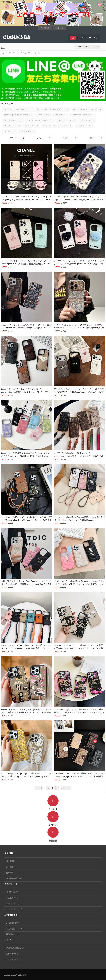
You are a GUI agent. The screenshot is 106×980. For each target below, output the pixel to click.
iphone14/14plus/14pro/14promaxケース (26, 53)
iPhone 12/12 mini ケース (13, 120)
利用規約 (10, 867)
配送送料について (13, 934)
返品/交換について (14, 929)
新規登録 (45, 28)
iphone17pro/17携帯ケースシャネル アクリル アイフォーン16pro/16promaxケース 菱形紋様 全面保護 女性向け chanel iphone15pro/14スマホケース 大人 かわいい (27, 264)
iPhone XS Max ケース (12, 126)
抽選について (11, 898)
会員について (11, 892)
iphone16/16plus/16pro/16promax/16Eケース (52, 109)
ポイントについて (13, 909)
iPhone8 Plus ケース (84, 126)
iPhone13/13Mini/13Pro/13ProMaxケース (51, 115)
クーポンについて (13, 904)
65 (64, 788)
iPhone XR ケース (32, 126)
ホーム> (8, 53)
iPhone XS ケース (87, 120)
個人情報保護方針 (13, 879)
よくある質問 (11, 959)
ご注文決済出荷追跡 (14, 948)
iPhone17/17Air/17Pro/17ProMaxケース (18, 109)
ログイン (60, 28)
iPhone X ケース (49, 126)
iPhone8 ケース (66, 126)
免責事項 (10, 873)
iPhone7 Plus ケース (27, 131)
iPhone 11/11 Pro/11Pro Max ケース (39, 120)
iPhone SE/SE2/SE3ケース (66, 120)
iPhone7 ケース (9, 131)
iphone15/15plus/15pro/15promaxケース (87, 109)
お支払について (12, 923)
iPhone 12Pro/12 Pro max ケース (82, 115)
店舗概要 (10, 861)
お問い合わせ (11, 954)
